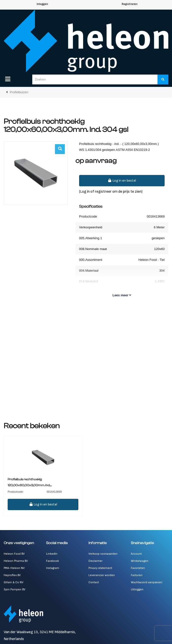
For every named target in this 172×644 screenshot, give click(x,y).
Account (136, 554)
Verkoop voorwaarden (103, 554)
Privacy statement (100, 568)
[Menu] (8, 79)
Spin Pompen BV (15, 589)
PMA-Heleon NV (14, 568)
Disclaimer (95, 561)
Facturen (137, 575)
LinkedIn (52, 554)
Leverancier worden (102, 575)
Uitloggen (137, 589)
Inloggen (42, 4)
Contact (94, 582)
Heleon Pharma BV (16, 561)
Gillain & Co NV (14, 582)
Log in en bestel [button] (122, 181)
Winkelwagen (140, 561)
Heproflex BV (12, 575)
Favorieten (138, 568)
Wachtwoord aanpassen (147, 582)
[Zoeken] (163, 79)
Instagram (53, 568)
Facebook (52, 561)
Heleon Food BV (14, 554)
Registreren (130, 4)
